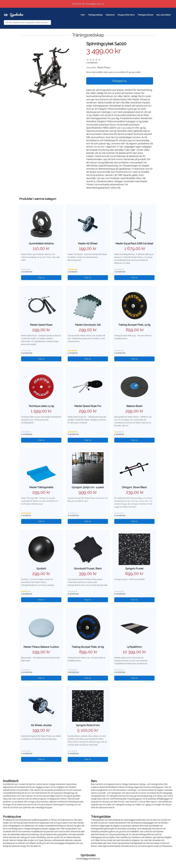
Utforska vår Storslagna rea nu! (88, 4)
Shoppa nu (120, 81)
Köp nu (41, 278)
